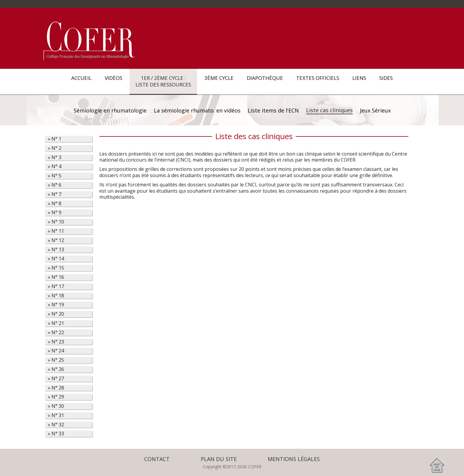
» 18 (56, 296)
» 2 (55, 148)
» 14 (56, 259)
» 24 (56, 351)
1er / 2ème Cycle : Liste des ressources (163, 81)
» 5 (55, 176)
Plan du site (219, 459)
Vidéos (114, 81)
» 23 (56, 342)
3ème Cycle (219, 81)
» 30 (56, 406)
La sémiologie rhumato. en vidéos (197, 111)
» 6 (55, 185)
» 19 (56, 305)
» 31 (56, 415)
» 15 (56, 268)
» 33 (56, 434)
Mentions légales (294, 459)
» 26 (56, 369)
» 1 (55, 139)
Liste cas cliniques (329, 110)
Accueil (81, 81)
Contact (157, 459)
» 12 (56, 240)
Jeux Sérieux (375, 111)
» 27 (56, 379)
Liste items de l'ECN (273, 111)
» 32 (56, 425)
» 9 (55, 213)
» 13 (56, 250)
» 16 (56, 277)
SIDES (386, 81)
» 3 (55, 158)
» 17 (56, 286)
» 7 (55, 194)
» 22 (56, 333)
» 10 (56, 222)
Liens (359, 81)
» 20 (56, 314)
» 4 (55, 166)
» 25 (56, 360)
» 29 (56, 397)
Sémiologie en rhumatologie (110, 111)
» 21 (56, 323)
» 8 (55, 204)
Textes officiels (318, 81)
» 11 (56, 231)
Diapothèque (265, 81)
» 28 (56, 388)
